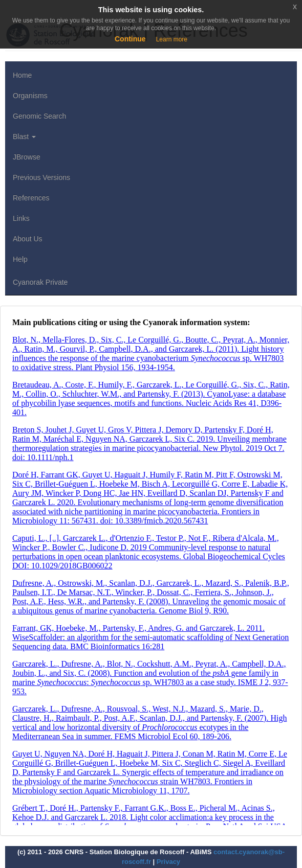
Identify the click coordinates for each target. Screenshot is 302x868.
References (31, 198)
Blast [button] (24, 136)
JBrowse (27, 157)
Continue (130, 39)
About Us (28, 239)
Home (22, 75)
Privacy (168, 862)
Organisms (30, 96)
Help (20, 259)
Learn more (172, 39)
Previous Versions (41, 177)
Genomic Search (39, 116)
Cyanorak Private (40, 282)
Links (21, 218)
